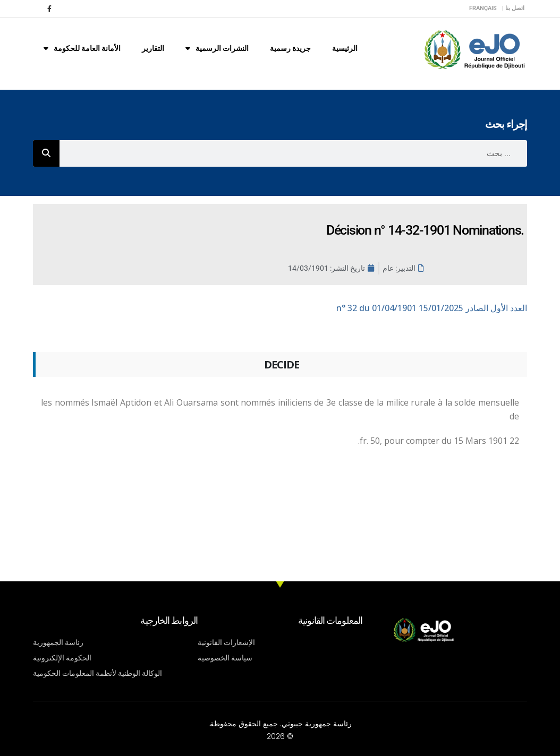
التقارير (153, 48)
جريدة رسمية (290, 48)
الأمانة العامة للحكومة (82, 48)
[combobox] (293, 153)
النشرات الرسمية (217, 48)
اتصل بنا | (513, 8)
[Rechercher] (46, 153)
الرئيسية (345, 48)
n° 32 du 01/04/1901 (432, 308)
